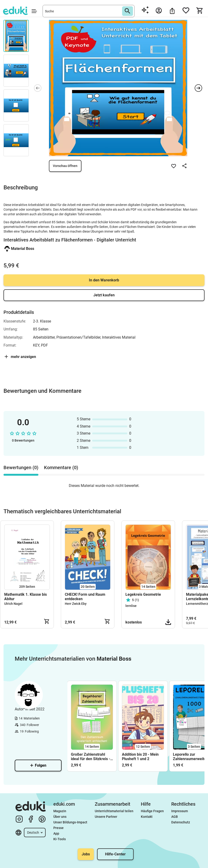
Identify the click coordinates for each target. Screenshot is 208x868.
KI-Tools (60, 839)
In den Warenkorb (104, 280)
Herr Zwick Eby (76, 604)
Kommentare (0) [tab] (61, 468)
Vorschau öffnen (65, 166)
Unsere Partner (106, 817)
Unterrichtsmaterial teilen (114, 811)
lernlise (131, 606)
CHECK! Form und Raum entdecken (85, 597)
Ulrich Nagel (13, 604)
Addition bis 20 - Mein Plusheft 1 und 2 (140, 757)
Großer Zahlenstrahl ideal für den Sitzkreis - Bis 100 (91, 757)
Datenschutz (181, 822)
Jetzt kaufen (104, 295)
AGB (175, 817)
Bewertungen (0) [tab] (21, 468)
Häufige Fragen (152, 811)
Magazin (60, 811)
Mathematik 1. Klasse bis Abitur (26, 597)
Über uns (60, 817)
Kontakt (147, 817)
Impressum (180, 811)
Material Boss (23, 249)
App (56, 833)
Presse (58, 828)
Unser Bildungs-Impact (70, 822)
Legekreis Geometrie (143, 594)
